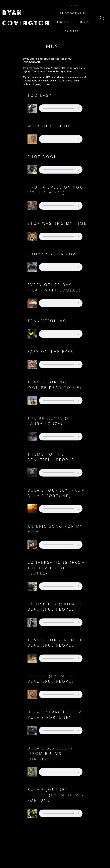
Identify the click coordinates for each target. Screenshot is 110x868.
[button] (26, 18)
